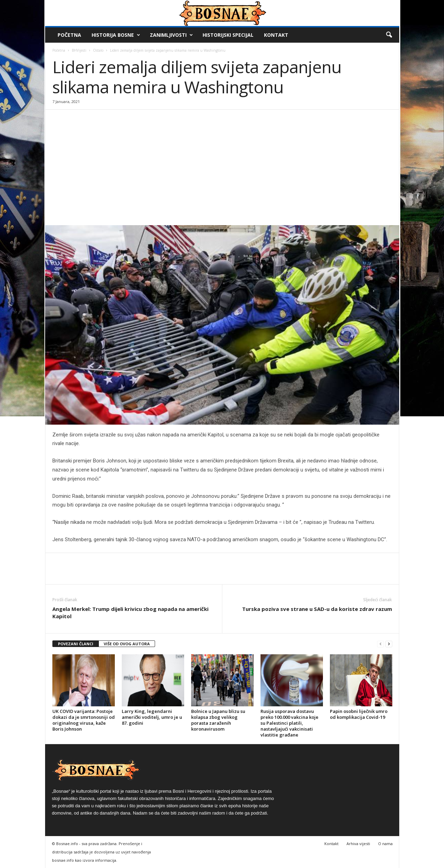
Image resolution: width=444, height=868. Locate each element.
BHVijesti (79, 50)
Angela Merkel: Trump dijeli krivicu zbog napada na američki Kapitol (130, 612)
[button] (389, 35)
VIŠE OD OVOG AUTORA (127, 644)
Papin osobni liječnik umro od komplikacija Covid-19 (359, 714)
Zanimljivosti (171, 35)
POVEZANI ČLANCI (76, 644)
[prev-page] (381, 644)
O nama (385, 844)
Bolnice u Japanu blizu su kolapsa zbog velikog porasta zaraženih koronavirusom (218, 720)
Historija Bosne (116, 35)
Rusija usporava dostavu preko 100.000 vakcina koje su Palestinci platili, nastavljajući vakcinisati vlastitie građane (289, 723)
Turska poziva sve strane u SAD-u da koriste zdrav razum (317, 609)
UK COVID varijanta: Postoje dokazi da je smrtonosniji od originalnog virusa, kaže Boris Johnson (84, 720)
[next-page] (389, 644)
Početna (69, 35)
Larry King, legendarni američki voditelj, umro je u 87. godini (152, 717)
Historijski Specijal (228, 35)
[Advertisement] (222, 173)
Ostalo (98, 50)
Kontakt (276, 35)
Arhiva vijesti (358, 844)
